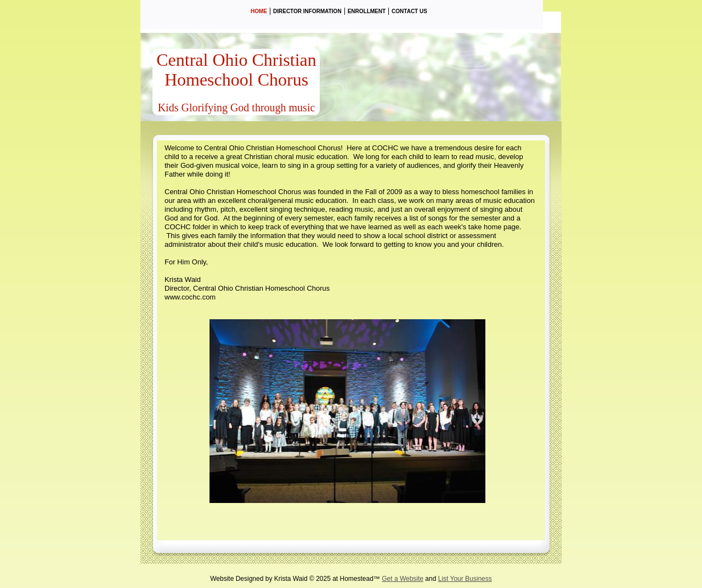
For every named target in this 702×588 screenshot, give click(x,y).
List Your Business (465, 579)
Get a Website (403, 579)
